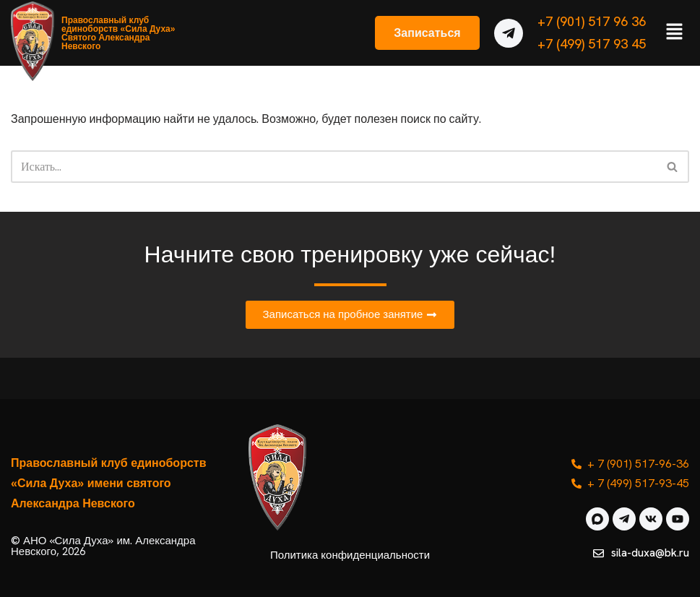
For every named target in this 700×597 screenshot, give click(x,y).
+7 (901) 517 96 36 (592, 21)
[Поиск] (334, 167)
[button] (675, 33)
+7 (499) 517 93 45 (592, 44)
